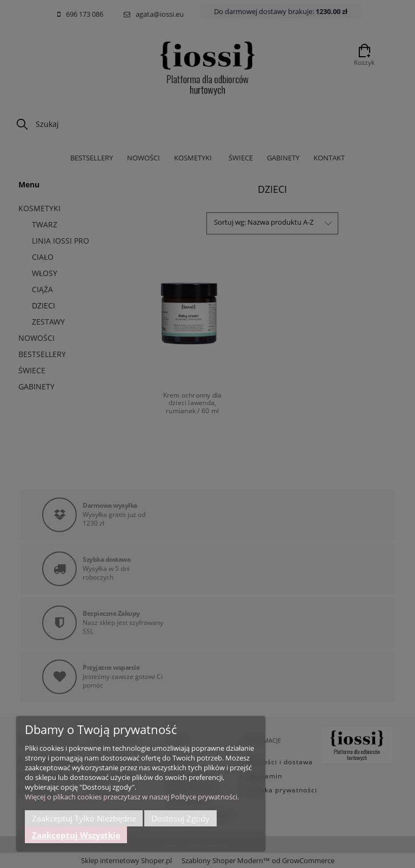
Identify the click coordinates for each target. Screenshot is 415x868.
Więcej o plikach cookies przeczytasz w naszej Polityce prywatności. (132, 797)
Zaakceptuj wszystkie (76, 835)
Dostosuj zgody (180, 818)
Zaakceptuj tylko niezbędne (84, 818)
